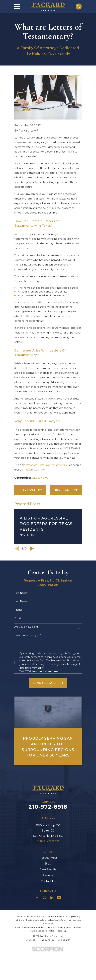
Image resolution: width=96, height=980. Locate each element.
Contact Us (48, 881)
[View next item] (32, 549)
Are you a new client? (27, 627)
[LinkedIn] (52, 897)
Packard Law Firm (35, 470)
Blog (48, 864)
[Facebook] (37, 897)
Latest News (40, 478)
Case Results (48, 869)
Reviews (48, 875)
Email (18, 618)
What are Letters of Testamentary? (47, 465)
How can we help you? (28, 635)
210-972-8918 (48, 807)
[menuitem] (30, 940)
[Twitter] (44, 897)
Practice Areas (48, 858)
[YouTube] (59, 897)
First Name (21, 593)
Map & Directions (48, 841)
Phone (18, 610)
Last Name (21, 601)
